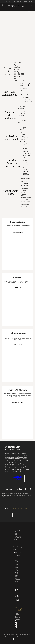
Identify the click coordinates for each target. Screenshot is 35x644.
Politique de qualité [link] (25, 637)
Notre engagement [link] (17, 535)
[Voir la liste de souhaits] (27, 6)
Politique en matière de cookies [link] (24, 635)
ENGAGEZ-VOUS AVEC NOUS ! (17, 345)
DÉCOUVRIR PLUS (18, 402)
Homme (22, 9)
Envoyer (18, 515)
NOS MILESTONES (17, 233)
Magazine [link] (17, 539)
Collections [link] (17, 538)
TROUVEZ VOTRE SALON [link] (6, 6)
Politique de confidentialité (20, 508)
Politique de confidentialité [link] (12, 637)
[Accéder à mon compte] (31, 6)
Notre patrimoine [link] (17, 529)
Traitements (13, 9)
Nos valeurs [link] (17, 532)
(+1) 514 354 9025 (17, 566)
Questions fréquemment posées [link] (17, 548)
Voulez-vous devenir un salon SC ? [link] (18, 597)
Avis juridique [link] (9, 639)
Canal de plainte (18, 641)
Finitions (3, 9)
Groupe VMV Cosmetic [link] (9, 635)
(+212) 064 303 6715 (17, 573)
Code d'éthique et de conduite (22, 639)
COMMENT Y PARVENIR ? (17, 288)
